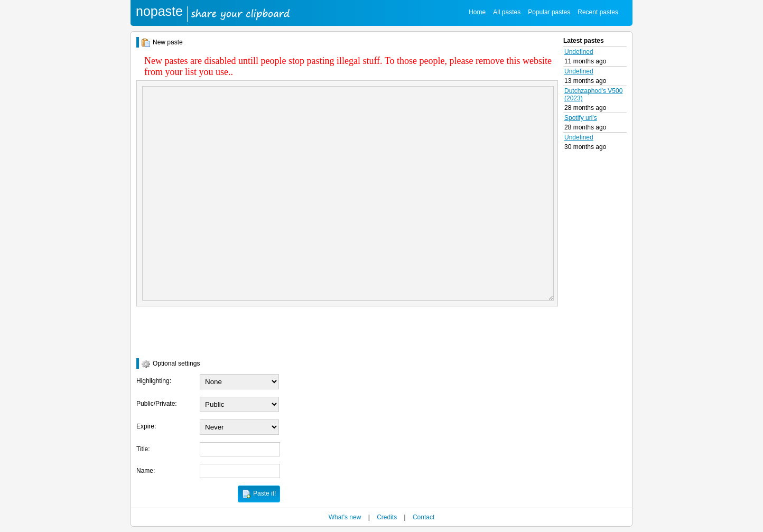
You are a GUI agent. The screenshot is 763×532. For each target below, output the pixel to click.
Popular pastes (549, 12)
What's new (345, 517)
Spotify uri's (581, 118)
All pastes (507, 12)
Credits (387, 517)
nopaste (159, 11)
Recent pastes (598, 12)
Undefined (579, 52)
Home (477, 12)
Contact (424, 517)
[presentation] (217, 332)
